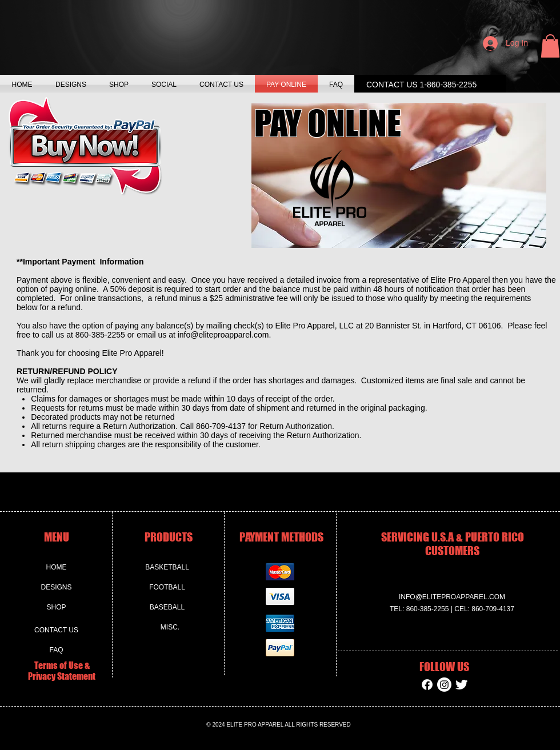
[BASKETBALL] (167, 568)
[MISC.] (170, 627)
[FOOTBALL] (167, 588)
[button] (550, 46)
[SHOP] (56, 608)
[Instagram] (444, 685)
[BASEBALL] (167, 608)
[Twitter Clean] (461, 685)
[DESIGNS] (56, 588)
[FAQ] (56, 650)
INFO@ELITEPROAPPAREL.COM (452, 597)
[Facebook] (427, 685)
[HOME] (56, 568)
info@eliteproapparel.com (223, 335)
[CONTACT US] (56, 630)
